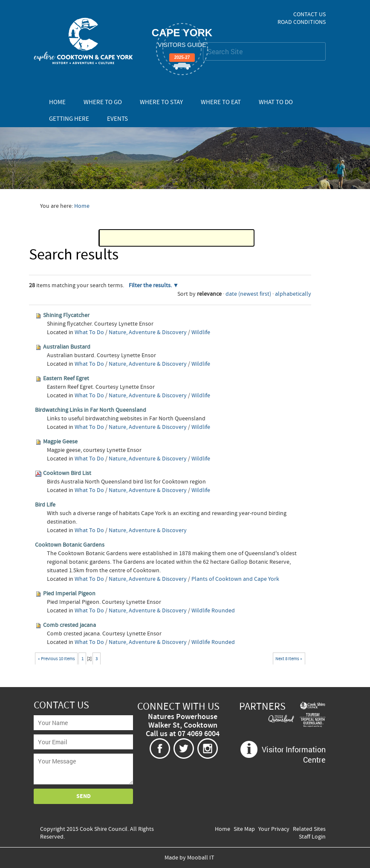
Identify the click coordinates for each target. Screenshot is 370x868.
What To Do (276, 102)
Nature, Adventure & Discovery (148, 332)
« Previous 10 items (56, 659)
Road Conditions (302, 22)
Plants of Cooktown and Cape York (235, 579)
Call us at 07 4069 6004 (183, 734)
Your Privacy (274, 829)
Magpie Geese (60, 442)
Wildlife (201, 332)
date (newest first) (248, 294)
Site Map (244, 829)
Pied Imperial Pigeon (69, 594)
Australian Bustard (67, 347)
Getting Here (69, 119)
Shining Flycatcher (66, 315)
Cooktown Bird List (67, 473)
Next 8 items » (289, 659)
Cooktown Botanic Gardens (70, 545)
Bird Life (45, 505)
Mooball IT (201, 858)
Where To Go (103, 102)
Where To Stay (161, 102)
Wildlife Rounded (213, 611)
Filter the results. (151, 285)
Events (117, 119)
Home (57, 102)
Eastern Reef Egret (66, 379)
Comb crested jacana (69, 625)
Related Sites (309, 829)
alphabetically (293, 294)
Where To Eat (221, 102)
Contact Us (309, 15)
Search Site (203, 42)
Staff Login (312, 837)
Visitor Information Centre (294, 754)
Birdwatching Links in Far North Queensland (91, 410)
